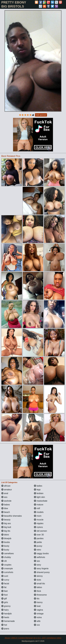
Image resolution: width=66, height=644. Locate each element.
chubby (6, 557)
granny (6, 606)
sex (37, 561)
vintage (39, 614)
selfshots (40, 557)
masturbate (41, 501)
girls (5, 602)
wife (37, 621)
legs (37, 490)
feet (4, 591)
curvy (5, 580)
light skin (39, 497)
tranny (38, 602)
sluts (37, 580)
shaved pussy (42, 572)
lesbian (39, 493)
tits (37, 599)
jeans (5, 629)
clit (4, 561)
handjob (6, 614)
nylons (38, 527)
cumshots (7, 572)
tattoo (38, 587)
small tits (39, 584)
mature (39, 505)
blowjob (6, 538)
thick (37, 591)
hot (4, 625)
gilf (4, 599)
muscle (39, 520)
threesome (40, 595)
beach (6, 512)
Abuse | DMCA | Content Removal (19, 638)
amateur (7, 490)
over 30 (39, 535)
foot (4, 595)
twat (37, 606)
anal (5, 493)
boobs (6, 542)
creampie (7, 568)
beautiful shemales (12, 516)
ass (4, 497)
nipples (39, 523)
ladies (38, 486)
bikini (5, 535)
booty (5, 546)
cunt (5, 576)
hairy (5, 610)
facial (5, 584)
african (6, 486)
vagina (38, 610)
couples (6, 565)
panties (39, 538)
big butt (6, 527)
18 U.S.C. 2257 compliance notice (47, 638)
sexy (37, 565)
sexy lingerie (41, 568)
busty (5, 550)
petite (38, 542)
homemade (8, 621)
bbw (5, 508)
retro (37, 550)
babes (6, 505)
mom (38, 516)
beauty (6, 520)
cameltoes (8, 553)
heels (5, 617)
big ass (6, 523)
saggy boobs (41, 553)
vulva (38, 617)
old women (40, 531)
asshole (6, 501)
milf (37, 508)
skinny (38, 576)
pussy (38, 546)
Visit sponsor (41, 115)
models (39, 512)
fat (4, 587)
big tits (6, 531)
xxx (37, 625)
